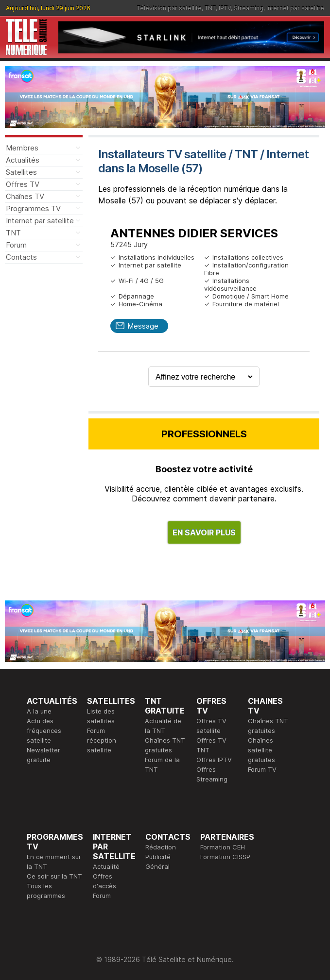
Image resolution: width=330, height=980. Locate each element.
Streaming (249, 8)
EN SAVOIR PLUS (204, 532)
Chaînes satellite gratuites (261, 750)
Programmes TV (33, 208)
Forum (16, 245)
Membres (22, 148)
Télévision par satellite (169, 8)
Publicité (158, 857)
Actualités (23, 160)
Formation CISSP (225, 857)
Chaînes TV (25, 196)
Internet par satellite (295, 8)
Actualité (106, 866)
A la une (39, 711)
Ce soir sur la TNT (54, 876)
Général (157, 866)
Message (143, 326)
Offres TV (23, 184)
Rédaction (161, 847)
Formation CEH (223, 847)
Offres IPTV (214, 760)
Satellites (21, 172)
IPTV (225, 8)
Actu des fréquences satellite (44, 731)
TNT (210, 8)
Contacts (21, 257)
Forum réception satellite (102, 740)
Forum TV (262, 769)
